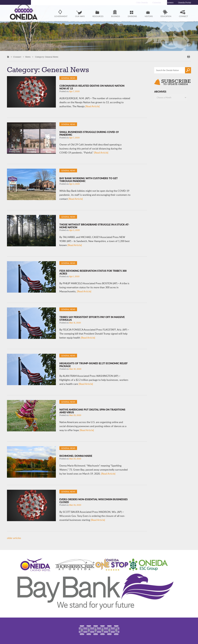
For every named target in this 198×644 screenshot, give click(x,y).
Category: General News (47, 57)
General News (68, 78)
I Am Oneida (139, 3)
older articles (14, 538)
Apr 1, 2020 (74, 277)
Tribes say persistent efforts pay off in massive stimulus (92, 318)
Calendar (155, 3)
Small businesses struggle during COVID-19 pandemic (89, 133)
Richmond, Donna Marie (76, 456)
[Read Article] (92, 106)
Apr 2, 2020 (74, 184)
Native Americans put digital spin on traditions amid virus (92, 411)
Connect (17, 57)
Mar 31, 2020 (75, 323)
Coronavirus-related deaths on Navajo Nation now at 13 (92, 87)
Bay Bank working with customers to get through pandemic (89, 180)
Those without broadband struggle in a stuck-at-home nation (94, 226)
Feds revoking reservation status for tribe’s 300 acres (93, 272)
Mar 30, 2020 (75, 369)
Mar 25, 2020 (75, 415)
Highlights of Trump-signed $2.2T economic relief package (94, 365)
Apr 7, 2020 (74, 91)
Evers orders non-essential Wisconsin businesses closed (94, 501)
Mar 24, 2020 (75, 505)
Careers (168, 3)
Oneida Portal (184, 3)
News (28, 57)
